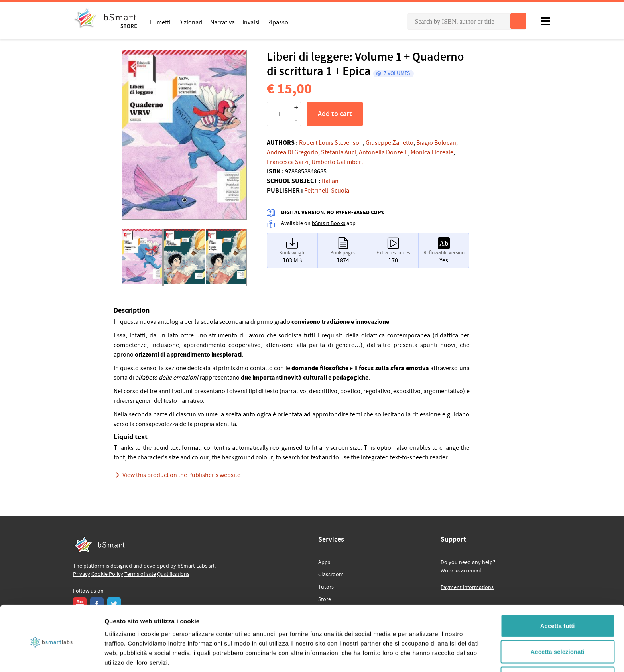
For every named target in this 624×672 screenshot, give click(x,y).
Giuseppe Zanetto (390, 143)
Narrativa (222, 22)
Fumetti (160, 22)
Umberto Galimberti (338, 162)
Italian (330, 181)
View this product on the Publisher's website (181, 475)
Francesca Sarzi (288, 162)
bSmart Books (329, 223)
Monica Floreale (432, 152)
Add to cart (335, 114)
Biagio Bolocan (436, 143)
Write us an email (461, 571)
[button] (131, 138)
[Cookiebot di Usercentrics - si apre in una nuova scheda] (52, 656)
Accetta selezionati (557, 620)
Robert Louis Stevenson (331, 143)
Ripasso (278, 22)
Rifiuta (558, 646)
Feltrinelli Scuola (327, 191)
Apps (324, 562)
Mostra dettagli (419, 656)
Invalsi (251, 22)
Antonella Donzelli (383, 152)
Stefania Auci (339, 152)
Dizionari (190, 22)
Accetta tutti (558, 594)
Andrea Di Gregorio (292, 152)
